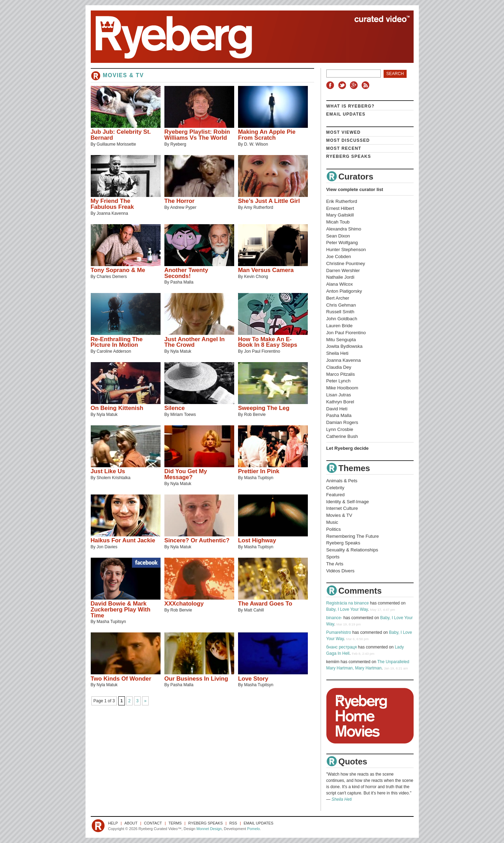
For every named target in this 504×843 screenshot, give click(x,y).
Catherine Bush (342, 436)
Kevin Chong (256, 277)
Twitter (343, 85)
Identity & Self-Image (348, 502)
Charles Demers (112, 277)
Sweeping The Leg (264, 408)
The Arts (335, 564)
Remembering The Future (353, 536)
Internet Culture (342, 508)
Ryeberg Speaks (349, 156)
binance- (334, 618)
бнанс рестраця (342, 647)
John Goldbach (342, 319)
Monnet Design (209, 829)
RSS (366, 85)
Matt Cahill (254, 610)
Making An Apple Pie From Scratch (267, 135)
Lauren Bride (340, 326)
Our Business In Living (196, 679)
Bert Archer (338, 298)
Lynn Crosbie (340, 429)
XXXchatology (184, 604)
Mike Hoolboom (342, 388)
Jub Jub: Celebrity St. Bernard (121, 135)
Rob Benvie (255, 415)
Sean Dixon (338, 236)
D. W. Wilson (256, 144)
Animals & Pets (342, 481)
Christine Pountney (346, 263)
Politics (334, 529)
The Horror (180, 201)
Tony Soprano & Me (118, 270)
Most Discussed (348, 140)
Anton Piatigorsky (344, 291)
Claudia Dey (339, 367)
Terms (175, 823)
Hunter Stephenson (346, 250)
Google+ (355, 85)
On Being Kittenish (117, 408)
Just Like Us (108, 471)
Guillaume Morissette (116, 144)
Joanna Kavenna (112, 213)
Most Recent (344, 148)
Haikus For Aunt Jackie (123, 540)
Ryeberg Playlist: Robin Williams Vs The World (197, 135)
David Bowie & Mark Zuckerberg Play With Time (121, 610)
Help (113, 823)
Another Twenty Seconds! (186, 273)
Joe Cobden (339, 256)
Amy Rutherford (259, 207)
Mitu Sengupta (341, 340)
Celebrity (335, 488)
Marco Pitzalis (341, 374)
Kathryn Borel (340, 402)
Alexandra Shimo (344, 229)
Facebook (332, 85)
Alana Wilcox (340, 284)
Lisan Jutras (339, 395)
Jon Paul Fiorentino (262, 351)
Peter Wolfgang (342, 243)
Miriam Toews (183, 415)
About (131, 823)
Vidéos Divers (340, 571)
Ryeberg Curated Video (245, 37)
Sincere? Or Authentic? (197, 540)
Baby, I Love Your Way (347, 609)
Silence (175, 408)
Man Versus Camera (266, 270)
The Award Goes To (265, 604)
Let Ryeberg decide (348, 448)
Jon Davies (107, 547)
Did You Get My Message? (186, 474)
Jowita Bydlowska (344, 346)
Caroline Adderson (114, 351)
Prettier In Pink (259, 471)
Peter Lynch (339, 381)
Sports (333, 557)
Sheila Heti (338, 353)
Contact (153, 823)
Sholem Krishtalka (114, 478)
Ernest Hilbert (340, 208)
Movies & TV (339, 515)
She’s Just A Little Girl (269, 201)
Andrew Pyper (183, 207)
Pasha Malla (182, 282)
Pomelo (254, 829)
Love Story (253, 679)
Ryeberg (178, 144)
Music (332, 522)
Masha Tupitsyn (259, 478)
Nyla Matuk (181, 351)
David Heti (337, 409)
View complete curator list (355, 189)
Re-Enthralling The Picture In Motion (117, 342)
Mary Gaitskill (340, 215)
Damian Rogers (342, 422)
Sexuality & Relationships (352, 550)
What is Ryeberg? (351, 106)
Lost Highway (257, 540)
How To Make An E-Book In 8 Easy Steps (268, 342)
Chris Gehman (341, 305)
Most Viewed (344, 132)
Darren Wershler (343, 270)
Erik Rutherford (342, 201)
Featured (336, 495)
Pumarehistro (339, 632)
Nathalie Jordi (340, 277)
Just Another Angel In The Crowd (195, 342)
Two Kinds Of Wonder (121, 679)
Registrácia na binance (348, 603)
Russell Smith (340, 312)
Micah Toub (338, 222)
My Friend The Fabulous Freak (112, 204)
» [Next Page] (145, 701)
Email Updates (346, 114)
